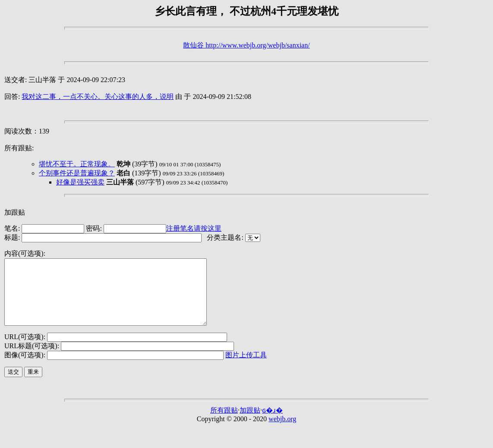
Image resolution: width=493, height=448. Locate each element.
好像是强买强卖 (80, 182)
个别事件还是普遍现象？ (77, 173)
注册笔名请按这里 (194, 228)
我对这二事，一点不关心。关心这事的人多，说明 (98, 97)
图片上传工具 (246, 368)
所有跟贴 (224, 423)
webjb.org (282, 432)
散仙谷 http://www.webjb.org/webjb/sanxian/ (246, 45)
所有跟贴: (19, 148)
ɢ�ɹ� (272, 423)
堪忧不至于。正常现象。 (77, 164)
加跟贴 (15, 212)
